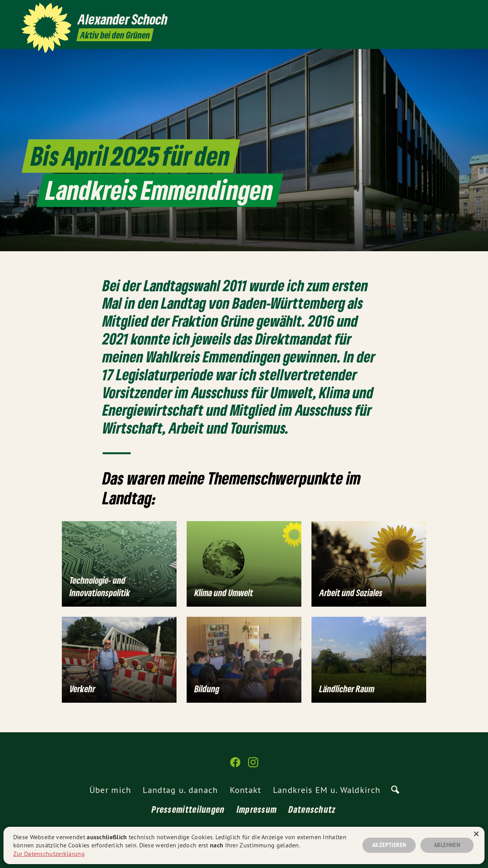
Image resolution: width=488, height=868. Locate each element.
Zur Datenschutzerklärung (49, 854)
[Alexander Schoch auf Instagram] (463, 10)
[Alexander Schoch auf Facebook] (451, 10)
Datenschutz (312, 809)
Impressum (257, 809)
